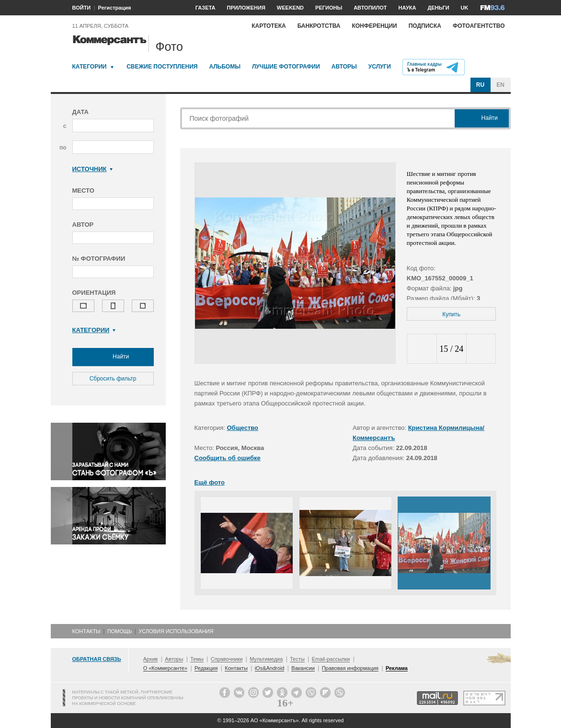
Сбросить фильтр (113, 379)
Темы (197, 659)
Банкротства (319, 26)
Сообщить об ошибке (228, 458)
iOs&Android (270, 668)
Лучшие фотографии (286, 67)
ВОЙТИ (82, 8)
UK (465, 8)
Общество (243, 428)
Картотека (269, 26)
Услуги (380, 67)
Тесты (297, 659)
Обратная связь (97, 659)
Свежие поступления (162, 67)
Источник (93, 169)
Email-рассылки (331, 659)
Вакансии (303, 668)
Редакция (206, 668)
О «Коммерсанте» (165, 668)
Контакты (86, 631)
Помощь (120, 631)
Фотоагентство (479, 26)
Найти (113, 357)
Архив (151, 659)
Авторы (344, 67)
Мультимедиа (266, 659)
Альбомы (225, 67)
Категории (90, 67)
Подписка (425, 26)
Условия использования (176, 631)
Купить (451, 314)
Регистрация (115, 8)
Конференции (374, 26)
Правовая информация (350, 668)
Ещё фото (210, 482)
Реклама (397, 668)
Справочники (227, 659)
